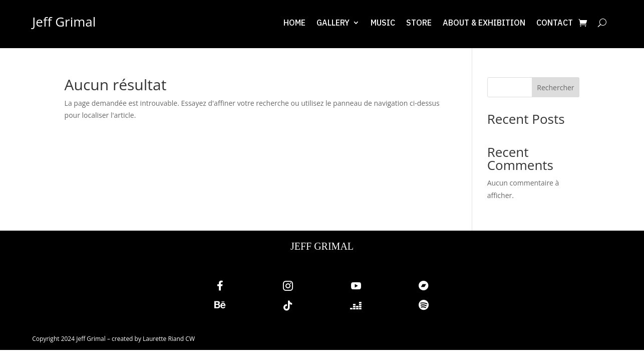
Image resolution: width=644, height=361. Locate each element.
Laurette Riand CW (169, 339)
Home (294, 23)
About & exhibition (484, 23)
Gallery (333, 23)
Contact (555, 23)
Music (383, 23)
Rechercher (555, 87)
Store (419, 23)
